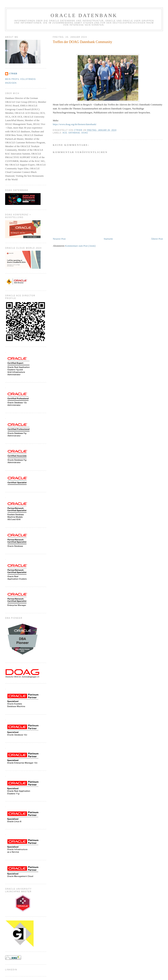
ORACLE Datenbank (84, 15)
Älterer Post (157, 239)
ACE (65, 133)
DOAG (85, 133)
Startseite (108, 239)
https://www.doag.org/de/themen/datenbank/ (75, 124)
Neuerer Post (59, 239)
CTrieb (13, 74)
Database (74, 133)
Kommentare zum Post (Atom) (80, 246)
